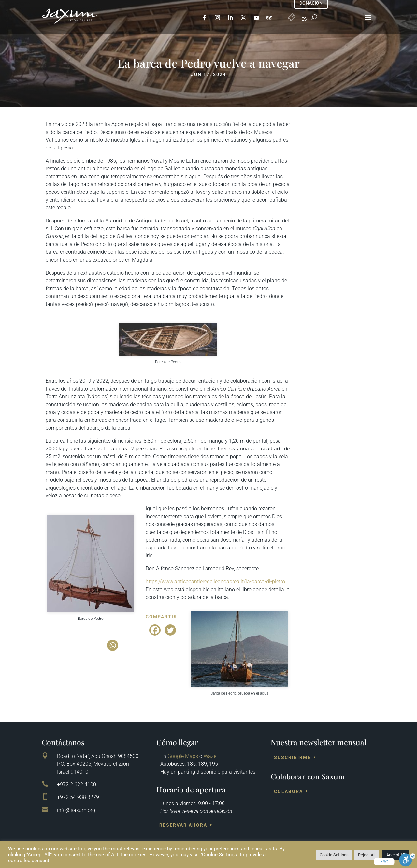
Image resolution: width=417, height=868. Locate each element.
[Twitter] (170, 630)
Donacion (311, 3)
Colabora (288, 791)
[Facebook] (155, 630)
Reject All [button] (367, 855)
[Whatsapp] (113, 645)
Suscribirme (292, 757)
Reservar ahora (183, 825)
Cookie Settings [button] (334, 855)
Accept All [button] (396, 855)
